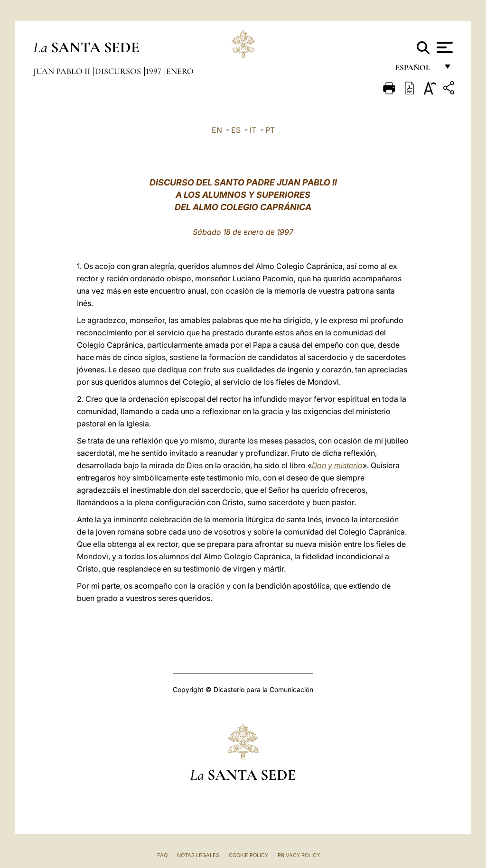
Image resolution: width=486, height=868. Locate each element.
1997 (154, 71)
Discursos (119, 71)
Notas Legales (198, 855)
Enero (180, 71)
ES (236, 130)
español (416, 70)
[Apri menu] (444, 47)
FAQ (162, 855)
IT (253, 130)
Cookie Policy (248, 855)
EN (217, 130)
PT (270, 130)
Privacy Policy (299, 855)
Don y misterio (337, 465)
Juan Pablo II (63, 71)
